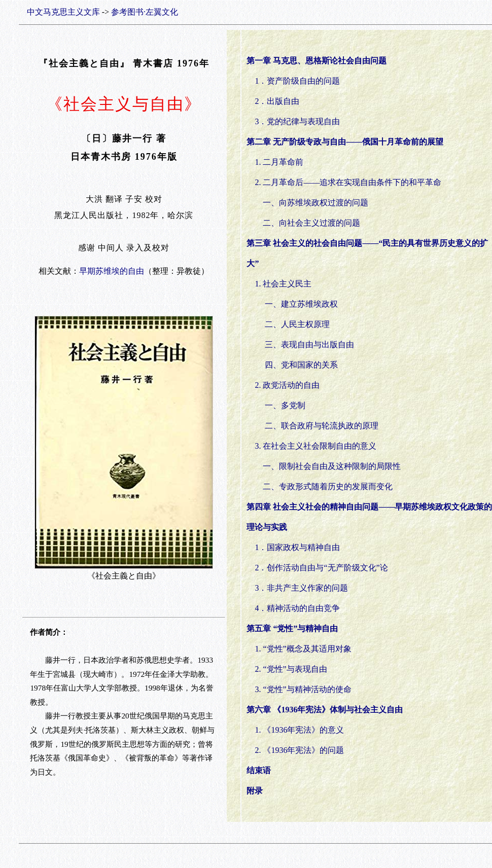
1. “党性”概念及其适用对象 (299, 649)
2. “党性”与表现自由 (287, 669)
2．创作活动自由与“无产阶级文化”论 (321, 568)
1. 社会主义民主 (279, 284)
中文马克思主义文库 (63, 12)
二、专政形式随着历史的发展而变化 (324, 486)
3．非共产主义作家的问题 (301, 588)
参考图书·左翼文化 (145, 12)
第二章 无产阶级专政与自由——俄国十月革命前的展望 (345, 142)
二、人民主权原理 (292, 324)
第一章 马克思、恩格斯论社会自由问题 (317, 61)
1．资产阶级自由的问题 (297, 81)
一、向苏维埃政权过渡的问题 (315, 203)
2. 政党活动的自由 (283, 385)
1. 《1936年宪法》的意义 (299, 730)
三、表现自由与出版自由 (304, 345)
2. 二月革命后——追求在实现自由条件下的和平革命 (348, 182)
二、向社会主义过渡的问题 (311, 223)
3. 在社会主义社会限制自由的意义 (311, 446)
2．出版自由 (277, 101)
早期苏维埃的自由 (112, 271)
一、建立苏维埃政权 (296, 304)
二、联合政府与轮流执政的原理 (317, 426)
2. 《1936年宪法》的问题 (299, 750)
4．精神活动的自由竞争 (297, 608)
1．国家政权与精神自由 (297, 547)
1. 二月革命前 (279, 162)
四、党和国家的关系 (296, 365)
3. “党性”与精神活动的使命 (299, 689)
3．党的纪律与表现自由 (297, 121)
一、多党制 (280, 405)
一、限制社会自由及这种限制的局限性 (328, 466)
